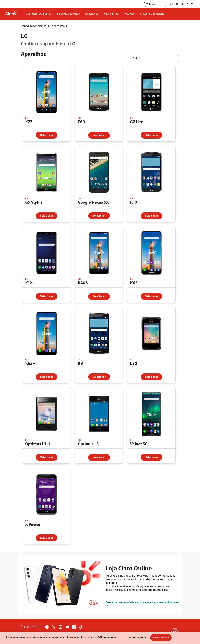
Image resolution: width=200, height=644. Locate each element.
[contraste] (182, 4)
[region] (100, 638)
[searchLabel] (156, 4)
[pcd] (171, 4)
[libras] (177, 4)
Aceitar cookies (161, 638)
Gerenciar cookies (137, 638)
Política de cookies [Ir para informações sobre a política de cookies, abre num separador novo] (107, 637)
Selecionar (47, 135)
